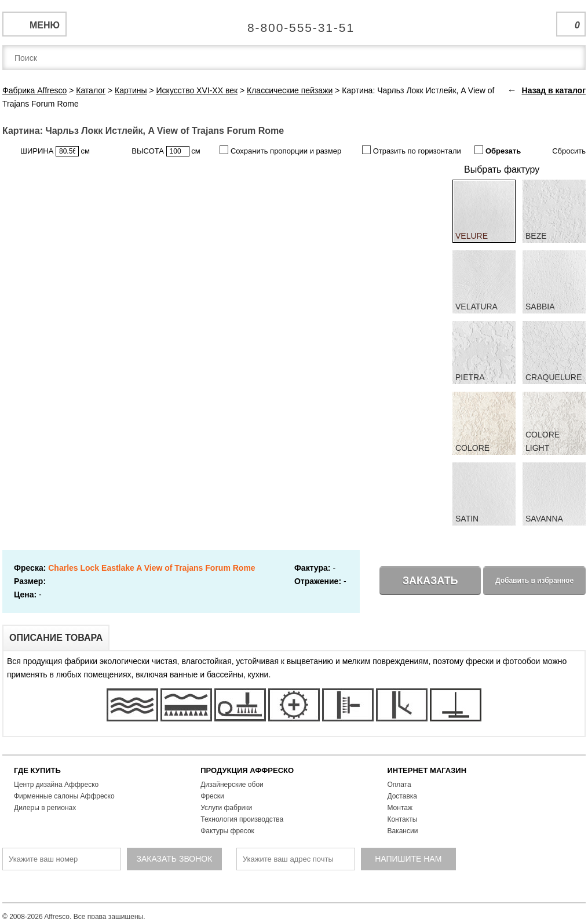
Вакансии (402, 831)
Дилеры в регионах (45, 808)
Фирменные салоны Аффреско (64, 796)
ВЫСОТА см (166, 151)
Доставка (402, 796)
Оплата (399, 785)
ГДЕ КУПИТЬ (37, 770)
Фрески (212, 796)
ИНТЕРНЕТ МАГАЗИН (427, 770)
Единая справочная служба (294, 23)
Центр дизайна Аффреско (56, 785)
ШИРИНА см (55, 151)
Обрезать (498, 150)
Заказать (430, 581)
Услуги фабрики (226, 808)
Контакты (402, 819)
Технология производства (242, 819)
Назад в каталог (554, 90)
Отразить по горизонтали (412, 150)
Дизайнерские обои (232, 785)
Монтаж (400, 808)
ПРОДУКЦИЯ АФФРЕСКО (247, 770)
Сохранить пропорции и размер (280, 150)
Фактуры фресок (227, 831)
